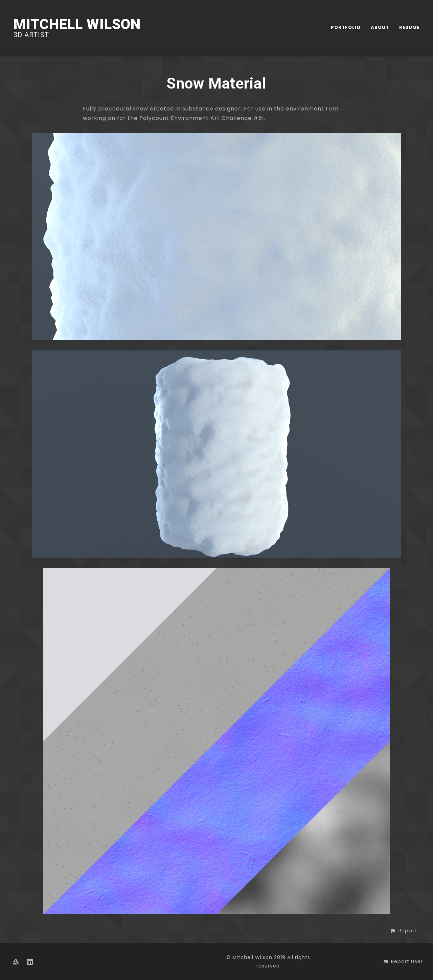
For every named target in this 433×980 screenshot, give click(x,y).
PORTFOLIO (346, 28)
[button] (403, 931)
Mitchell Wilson (77, 24)
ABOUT (380, 28)
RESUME (409, 28)
